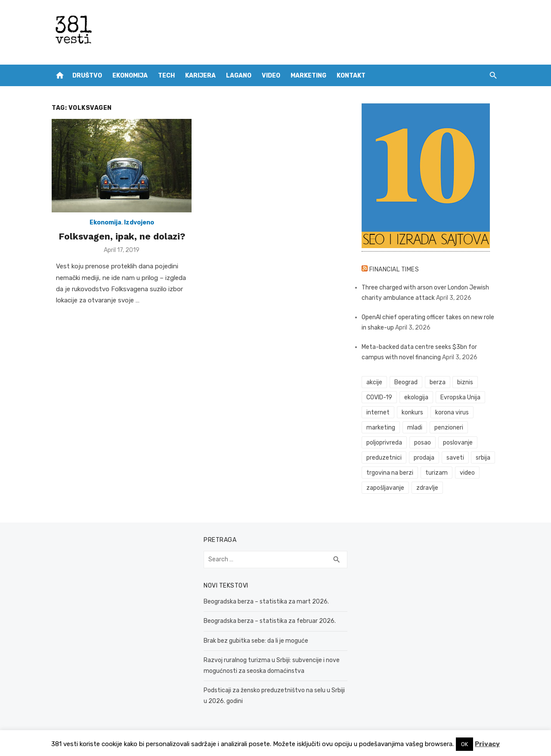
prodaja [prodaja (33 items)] (424, 458)
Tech (166, 76)
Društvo (87, 76)
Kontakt (351, 76)
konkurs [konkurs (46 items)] (412, 412)
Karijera (200, 76)
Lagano (239, 76)
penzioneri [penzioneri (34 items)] (449, 428)
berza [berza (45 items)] (438, 382)
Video (271, 76)
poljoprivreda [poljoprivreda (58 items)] (384, 443)
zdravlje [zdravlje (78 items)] (427, 488)
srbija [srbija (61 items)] (483, 458)
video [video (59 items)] (467, 473)
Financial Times (394, 269)
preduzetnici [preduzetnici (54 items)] (384, 458)
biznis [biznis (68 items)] (465, 382)
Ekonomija (130, 76)
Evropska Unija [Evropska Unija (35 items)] (460, 397)
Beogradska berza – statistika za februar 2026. (270, 621)
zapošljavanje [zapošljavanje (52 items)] (385, 488)
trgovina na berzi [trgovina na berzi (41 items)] (390, 473)
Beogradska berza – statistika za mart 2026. (266, 602)
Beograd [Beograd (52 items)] (406, 382)
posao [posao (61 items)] (423, 443)
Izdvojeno (139, 222)
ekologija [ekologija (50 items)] (416, 397)
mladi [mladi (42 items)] (415, 428)
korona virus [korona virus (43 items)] (452, 412)
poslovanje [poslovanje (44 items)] (458, 443)
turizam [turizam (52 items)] (436, 473)
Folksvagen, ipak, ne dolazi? (122, 236)
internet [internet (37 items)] (378, 412)
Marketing (308, 76)
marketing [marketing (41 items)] (381, 428)
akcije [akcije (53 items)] (374, 382)
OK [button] (464, 744)
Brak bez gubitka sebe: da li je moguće (256, 641)
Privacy (487, 744)
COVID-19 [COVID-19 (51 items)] (379, 397)
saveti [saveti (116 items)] (455, 458)
